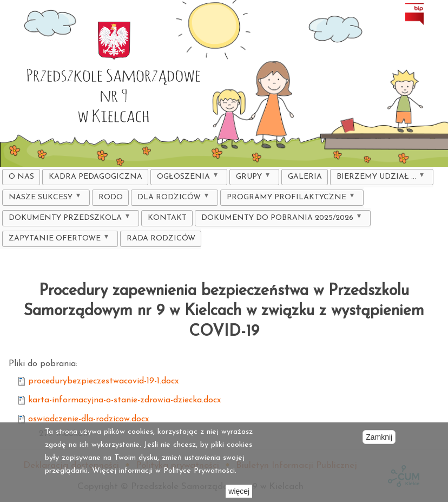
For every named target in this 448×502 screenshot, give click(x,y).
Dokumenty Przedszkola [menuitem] (68, 220)
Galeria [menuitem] (305, 177)
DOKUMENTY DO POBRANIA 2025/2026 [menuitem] (280, 220)
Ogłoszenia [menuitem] (186, 178)
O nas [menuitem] (21, 177)
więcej (239, 491)
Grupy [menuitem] (251, 178)
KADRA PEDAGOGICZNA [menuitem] (95, 177)
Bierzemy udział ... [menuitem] (379, 178)
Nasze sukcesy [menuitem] (43, 199)
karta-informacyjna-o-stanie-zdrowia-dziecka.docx (124, 400)
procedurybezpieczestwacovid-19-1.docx (103, 381)
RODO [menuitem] (111, 197)
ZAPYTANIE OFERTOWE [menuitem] (57, 240)
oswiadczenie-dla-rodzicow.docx (88, 419)
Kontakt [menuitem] (167, 218)
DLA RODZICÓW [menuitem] (172, 199)
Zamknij (379, 437)
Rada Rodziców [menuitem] (161, 239)
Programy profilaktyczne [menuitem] (289, 199)
